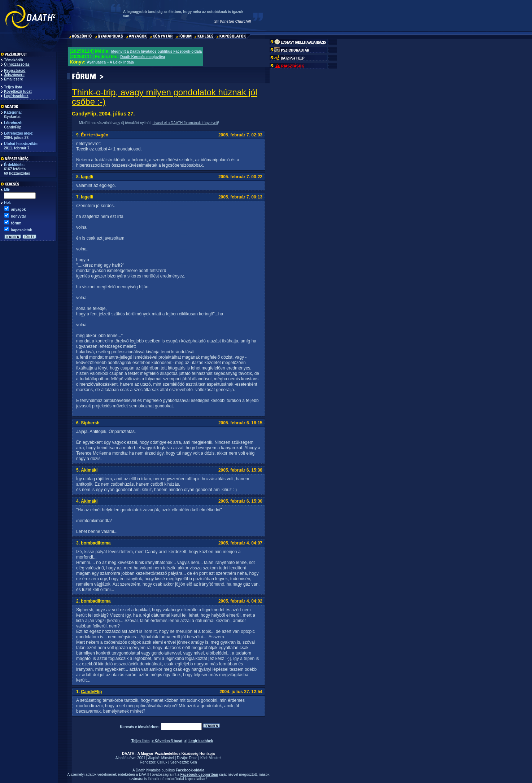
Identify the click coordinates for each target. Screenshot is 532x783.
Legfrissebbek (16, 96)
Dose (193, 758)
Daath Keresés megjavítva (143, 57)
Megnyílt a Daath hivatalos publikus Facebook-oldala (156, 51)
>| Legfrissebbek (199, 741)
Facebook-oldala (190, 770)
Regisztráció (15, 71)
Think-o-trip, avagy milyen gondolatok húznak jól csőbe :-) (165, 97)
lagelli (87, 177)
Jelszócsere (14, 75)
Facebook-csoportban (199, 775)
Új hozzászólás (17, 64)
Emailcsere (14, 79)
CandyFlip (13, 127)
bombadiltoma (96, 543)
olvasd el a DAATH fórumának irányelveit (185, 123)
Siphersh (90, 423)
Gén (194, 762)
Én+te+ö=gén (95, 135)
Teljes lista (13, 87)
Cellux (162, 762)
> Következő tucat (167, 741)
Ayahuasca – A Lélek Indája (110, 62)
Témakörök (14, 60)
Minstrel (168, 758)
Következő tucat (18, 91)
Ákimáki (89, 470)
